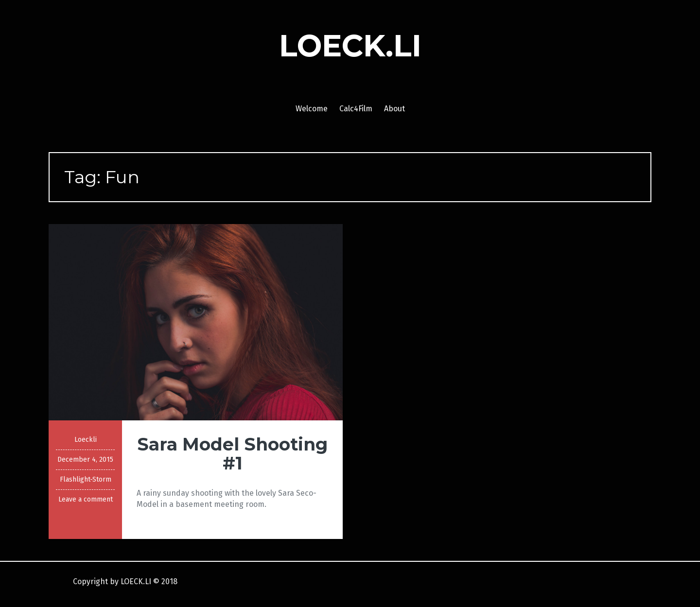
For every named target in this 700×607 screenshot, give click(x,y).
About (394, 109)
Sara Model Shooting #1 (232, 454)
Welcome (312, 109)
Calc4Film (356, 109)
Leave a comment (86, 499)
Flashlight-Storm (86, 479)
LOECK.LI (350, 46)
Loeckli (86, 440)
